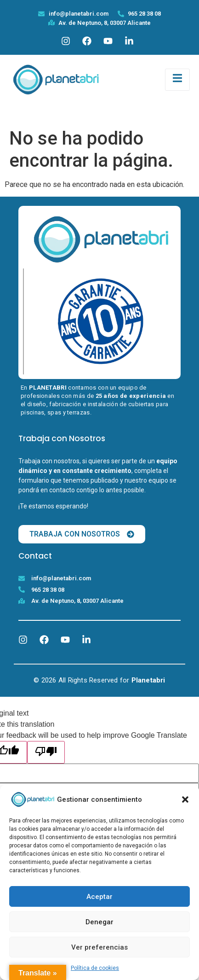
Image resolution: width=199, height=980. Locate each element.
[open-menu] (177, 80)
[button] (185, 799)
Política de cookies (95, 968)
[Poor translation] (46, 752)
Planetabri (148, 680)
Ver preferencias (99, 947)
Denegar (99, 922)
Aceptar (99, 897)
